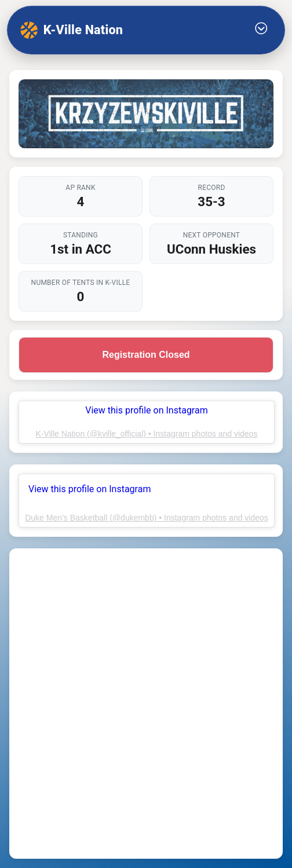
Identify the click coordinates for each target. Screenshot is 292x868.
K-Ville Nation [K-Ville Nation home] (72, 30)
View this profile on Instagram (90, 489)
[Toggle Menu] (261, 30)
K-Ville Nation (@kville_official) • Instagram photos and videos (147, 434)
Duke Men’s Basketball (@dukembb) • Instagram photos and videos (147, 518)
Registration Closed (146, 355)
